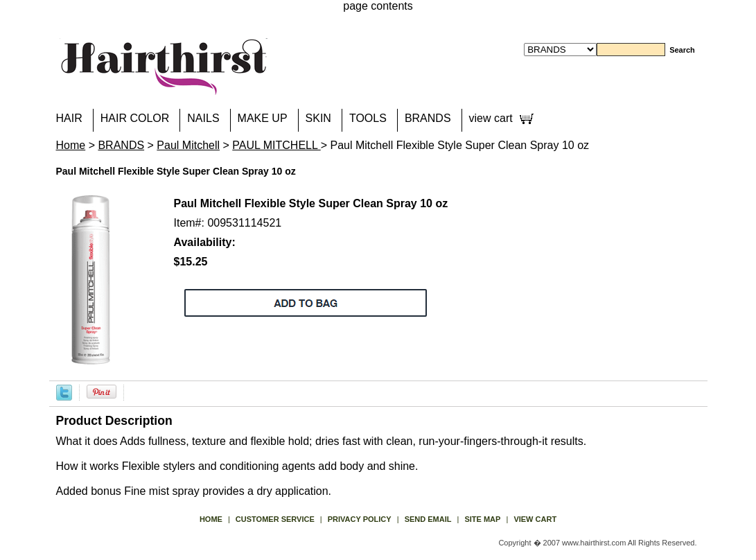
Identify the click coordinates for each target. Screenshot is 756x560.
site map (482, 519)
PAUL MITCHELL (276, 145)
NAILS (203, 118)
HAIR (69, 118)
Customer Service (275, 519)
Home (71, 145)
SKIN (318, 118)
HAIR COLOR (135, 118)
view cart (491, 118)
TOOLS (368, 118)
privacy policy (360, 519)
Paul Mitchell (188, 145)
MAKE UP (263, 118)
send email (428, 519)
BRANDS (428, 118)
